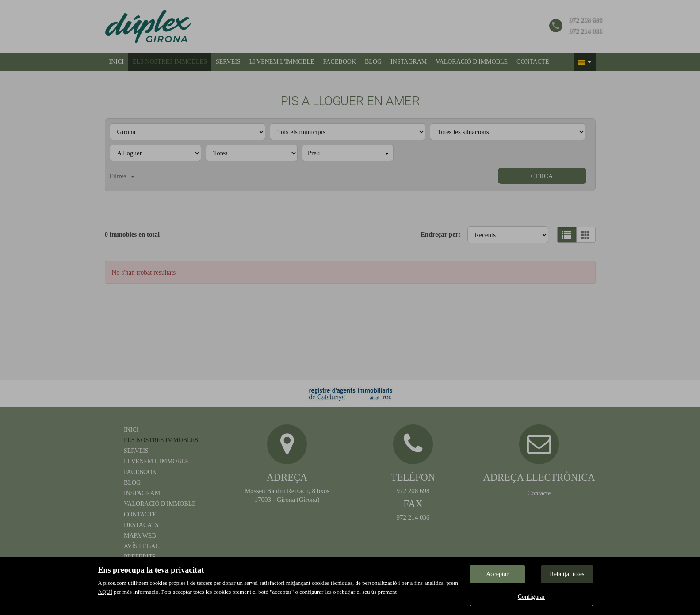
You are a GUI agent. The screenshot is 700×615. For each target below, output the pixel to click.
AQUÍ (105, 592)
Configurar (531, 597)
